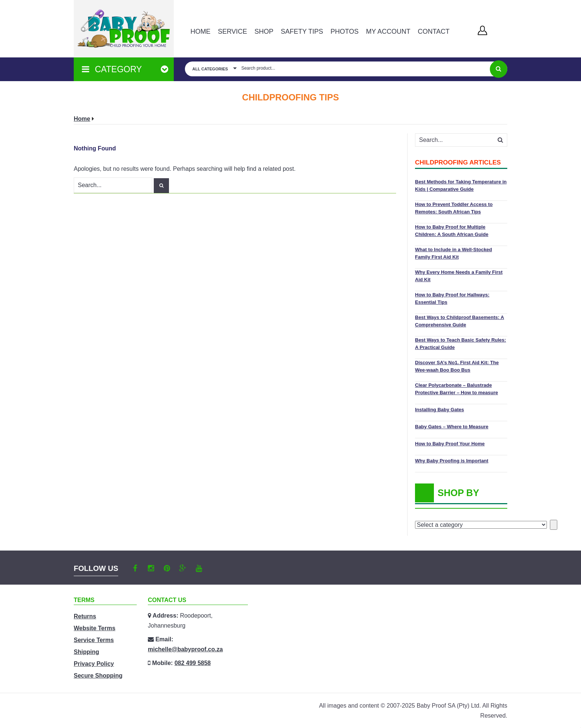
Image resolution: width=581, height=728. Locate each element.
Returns (85, 616)
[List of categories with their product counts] (481, 525)
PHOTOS (345, 31)
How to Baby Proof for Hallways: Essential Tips (452, 298)
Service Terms (94, 640)
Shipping (86, 652)
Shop (264, 31)
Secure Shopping (98, 676)
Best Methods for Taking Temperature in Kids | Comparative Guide (461, 185)
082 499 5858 (193, 663)
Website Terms (94, 628)
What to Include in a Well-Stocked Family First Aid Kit (454, 253)
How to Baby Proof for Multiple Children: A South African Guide (452, 231)
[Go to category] (554, 525)
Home (200, 31)
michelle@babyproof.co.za (185, 649)
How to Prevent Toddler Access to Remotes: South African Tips (454, 208)
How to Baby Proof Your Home (450, 444)
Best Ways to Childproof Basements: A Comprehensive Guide (459, 321)
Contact (434, 31)
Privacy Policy (94, 664)
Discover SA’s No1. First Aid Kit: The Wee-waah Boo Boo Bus (457, 366)
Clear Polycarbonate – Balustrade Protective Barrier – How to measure (456, 389)
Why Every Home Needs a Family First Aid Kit (459, 276)
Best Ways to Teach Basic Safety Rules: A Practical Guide (461, 344)
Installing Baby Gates (439, 410)
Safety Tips (302, 31)
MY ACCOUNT (388, 31)
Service (233, 31)
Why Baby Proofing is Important (452, 461)
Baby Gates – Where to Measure (452, 427)
